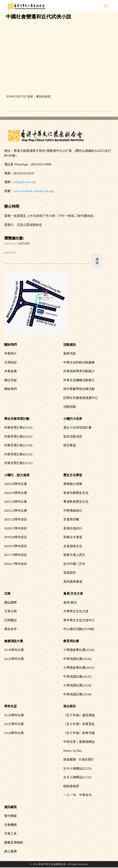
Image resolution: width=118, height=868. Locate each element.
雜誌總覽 (10, 602)
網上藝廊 (10, 851)
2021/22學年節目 (16, 519)
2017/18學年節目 (16, 555)
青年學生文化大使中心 (79, 620)
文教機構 (10, 825)
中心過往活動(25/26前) (79, 629)
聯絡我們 (10, 389)
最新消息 (70, 353)
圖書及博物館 (14, 843)
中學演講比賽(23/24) (77, 694)
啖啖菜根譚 (71, 786)
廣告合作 (10, 629)
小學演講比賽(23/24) (77, 685)
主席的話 (10, 362)
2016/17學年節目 (16, 564)
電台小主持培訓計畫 (77, 428)
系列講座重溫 (73, 582)
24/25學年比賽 (14, 659)
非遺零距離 (71, 519)
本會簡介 (10, 353)
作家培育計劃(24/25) (18, 437)
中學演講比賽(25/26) (77, 659)
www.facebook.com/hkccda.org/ (34, 191)
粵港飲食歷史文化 (76, 502)
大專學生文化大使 (76, 611)
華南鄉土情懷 (73, 484)
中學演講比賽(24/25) (77, 677)
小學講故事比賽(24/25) (79, 668)
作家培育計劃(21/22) (18, 463)
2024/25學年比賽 (16, 493)
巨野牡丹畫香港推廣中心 (81, 398)
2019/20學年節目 (16, 537)
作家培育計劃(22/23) (18, 454)
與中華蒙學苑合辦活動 (79, 389)
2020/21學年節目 (16, 528)
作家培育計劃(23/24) (18, 445)
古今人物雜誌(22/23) (77, 768)
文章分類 (10, 611)
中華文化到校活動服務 (79, 362)
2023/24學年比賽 (16, 502)
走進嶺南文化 (73, 546)
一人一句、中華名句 (77, 795)
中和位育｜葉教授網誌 (79, 742)
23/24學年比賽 (14, 733)
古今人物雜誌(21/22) (77, 777)
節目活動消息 (73, 437)
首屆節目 (70, 573)
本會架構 (10, 371)
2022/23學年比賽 (16, 511)
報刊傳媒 (10, 816)
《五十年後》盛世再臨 (79, 715)
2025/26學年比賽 (16, 484)
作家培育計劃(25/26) (18, 428)
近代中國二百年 (74, 564)
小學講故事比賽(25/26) (79, 650)
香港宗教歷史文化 (76, 493)
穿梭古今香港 (73, 537)
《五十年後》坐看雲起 (79, 724)
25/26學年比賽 (14, 650)
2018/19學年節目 (16, 546)
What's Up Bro (73, 751)
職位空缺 (10, 380)
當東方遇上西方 (74, 555)
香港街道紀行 (73, 528)
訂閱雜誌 (10, 620)
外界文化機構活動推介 (79, 380)
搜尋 (97, 261)
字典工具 (10, 834)
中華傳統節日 (73, 511)
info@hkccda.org (25, 182)
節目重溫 (70, 445)
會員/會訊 (70, 602)
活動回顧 (70, 407)
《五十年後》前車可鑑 (79, 733)
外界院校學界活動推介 (79, 371)
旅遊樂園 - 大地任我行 (79, 759)
